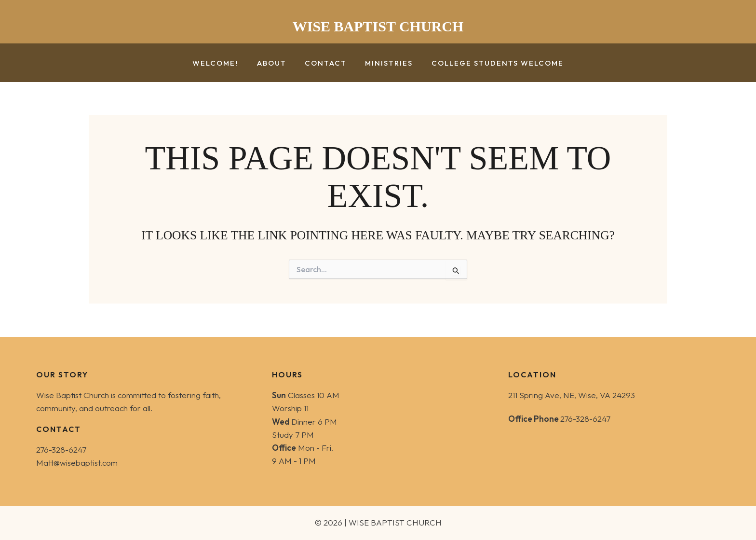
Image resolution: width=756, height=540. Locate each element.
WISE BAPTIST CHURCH (378, 26)
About (276, 63)
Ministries (385, 63)
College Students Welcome (489, 63)
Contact (326, 63)
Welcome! (223, 63)
